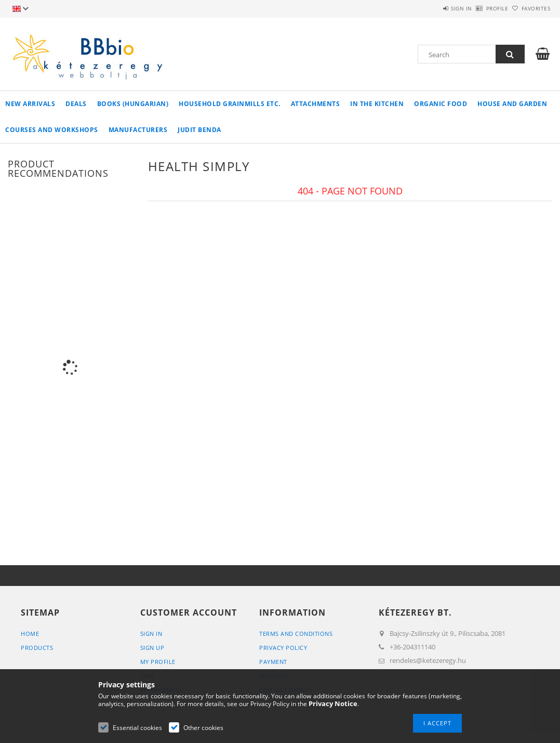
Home (30, 634)
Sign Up (152, 648)
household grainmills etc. (230, 104)
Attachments (316, 104)
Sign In (151, 634)
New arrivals (30, 104)
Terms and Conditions (296, 634)
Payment (273, 662)
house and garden (512, 104)
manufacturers (138, 130)
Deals (76, 104)
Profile (480, 8)
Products (37, 648)
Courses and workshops (52, 130)
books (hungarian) (133, 104)
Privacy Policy (283, 648)
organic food (441, 104)
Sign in (432, 8)
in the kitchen (377, 104)
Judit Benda (199, 130)
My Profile (158, 662)
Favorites (530, 8)
